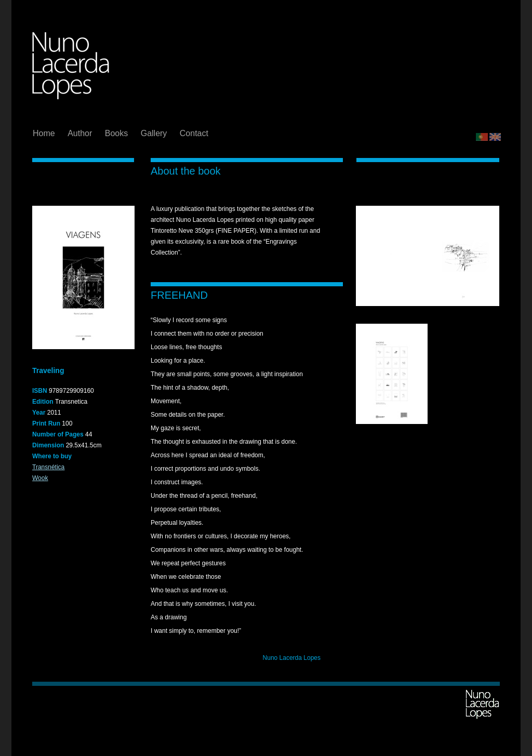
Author (81, 133)
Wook (40, 478)
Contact (194, 133)
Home (45, 133)
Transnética (48, 467)
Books (118, 133)
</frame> (489, 108)
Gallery (155, 133)
